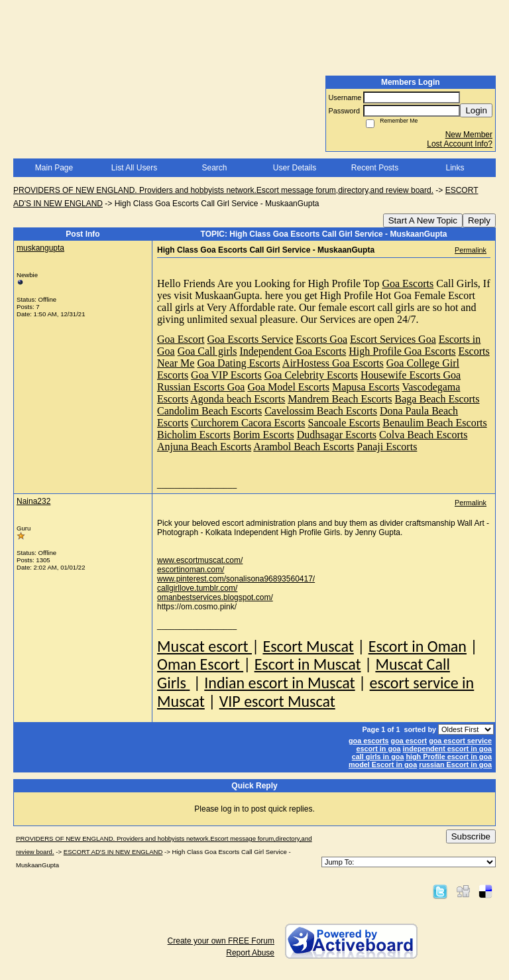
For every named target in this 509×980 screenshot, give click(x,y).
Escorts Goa (321, 339)
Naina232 (33, 501)
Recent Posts (375, 168)
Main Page (54, 168)
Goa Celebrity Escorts (311, 375)
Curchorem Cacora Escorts (248, 423)
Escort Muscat (308, 646)
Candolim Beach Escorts (209, 411)
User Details (295, 168)
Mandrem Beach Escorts (340, 399)
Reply (479, 220)
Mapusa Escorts (366, 387)
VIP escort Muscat (277, 701)
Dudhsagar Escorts (337, 435)
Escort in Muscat (308, 664)
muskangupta (40, 248)
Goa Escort (181, 339)
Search (214, 168)
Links (455, 168)
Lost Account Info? (460, 144)
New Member (469, 135)
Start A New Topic (423, 220)
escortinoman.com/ (191, 570)
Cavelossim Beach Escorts (321, 411)
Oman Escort (200, 664)
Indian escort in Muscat (279, 683)
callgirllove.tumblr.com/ (197, 588)
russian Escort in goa (455, 765)
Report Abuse (250, 953)
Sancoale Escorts (344, 423)
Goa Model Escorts (288, 387)
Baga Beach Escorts (437, 399)
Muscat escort (204, 646)
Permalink (471, 250)
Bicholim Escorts (194, 435)
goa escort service (460, 741)
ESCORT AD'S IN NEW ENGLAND (113, 852)
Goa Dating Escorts (238, 363)
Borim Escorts (264, 435)
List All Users (134, 168)
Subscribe (471, 836)
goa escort (409, 741)
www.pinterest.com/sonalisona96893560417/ (236, 579)
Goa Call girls (207, 351)
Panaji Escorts (387, 447)
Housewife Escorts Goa (411, 375)
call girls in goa (378, 757)
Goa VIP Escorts (226, 375)
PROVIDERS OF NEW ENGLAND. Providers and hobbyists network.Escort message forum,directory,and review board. (223, 190)
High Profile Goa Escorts (402, 351)
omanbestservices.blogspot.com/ (215, 597)
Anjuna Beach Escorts (204, 447)
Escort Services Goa (393, 339)
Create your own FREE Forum (221, 941)
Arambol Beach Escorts (304, 447)
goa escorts (369, 741)
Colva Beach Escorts (423, 435)
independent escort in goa (447, 749)
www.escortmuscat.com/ (200, 560)
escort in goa (378, 749)
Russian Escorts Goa (201, 387)
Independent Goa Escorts (293, 351)
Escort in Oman (418, 646)
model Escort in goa (383, 765)
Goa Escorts (408, 283)
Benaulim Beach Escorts (434, 423)
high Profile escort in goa (449, 757)
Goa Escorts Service (251, 339)
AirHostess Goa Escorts (333, 363)
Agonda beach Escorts (238, 399)
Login (476, 110)
